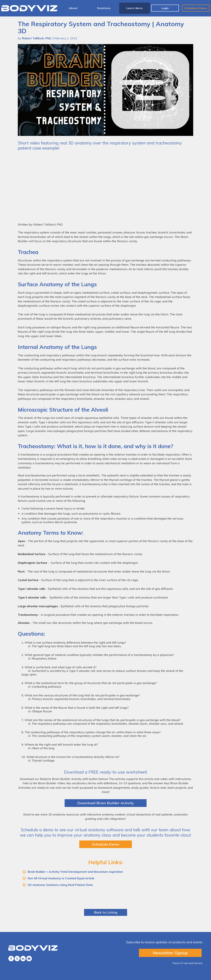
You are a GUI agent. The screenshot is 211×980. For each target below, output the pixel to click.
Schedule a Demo (196, 8)
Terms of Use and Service (187, 963)
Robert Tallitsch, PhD (37, 38)
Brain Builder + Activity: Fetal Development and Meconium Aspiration (75, 872)
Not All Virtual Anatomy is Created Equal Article (61, 878)
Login (165, 8)
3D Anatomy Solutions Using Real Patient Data (60, 885)
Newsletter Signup (170, 953)
